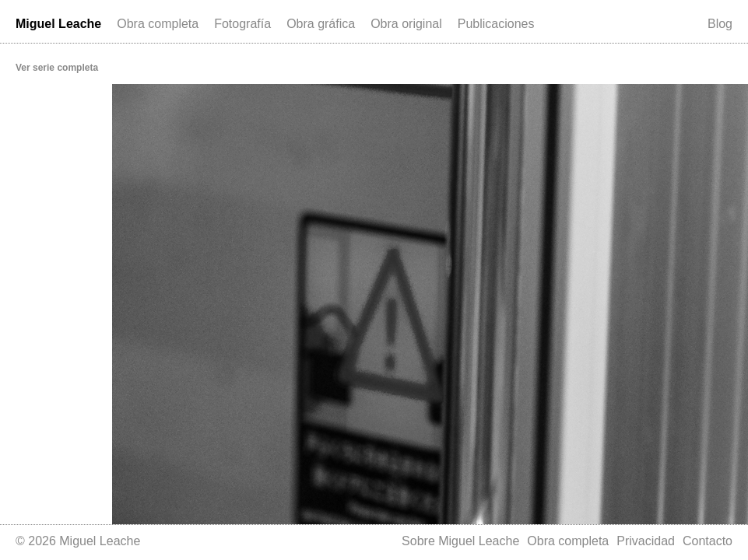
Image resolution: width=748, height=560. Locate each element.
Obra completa (158, 24)
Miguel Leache (58, 24)
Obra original (406, 24)
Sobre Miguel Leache (460, 541)
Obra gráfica (321, 24)
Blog (720, 24)
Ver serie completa (57, 68)
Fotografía (242, 24)
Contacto (708, 541)
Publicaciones (496, 24)
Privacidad (646, 541)
